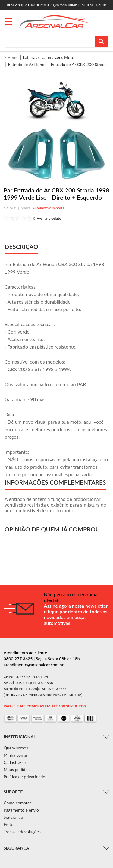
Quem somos (16, 748)
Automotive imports (48, 208)
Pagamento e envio (21, 810)
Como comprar (17, 803)
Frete (8, 824)
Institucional (20, 737)
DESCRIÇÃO (21, 246)
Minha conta (15, 755)
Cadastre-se (15, 762)
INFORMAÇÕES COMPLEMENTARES (55, 482)
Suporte (13, 792)
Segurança (13, 817)
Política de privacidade (24, 777)
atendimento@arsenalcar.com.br (34, 665)
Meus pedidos (17, 769)
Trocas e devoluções (22, 832)
